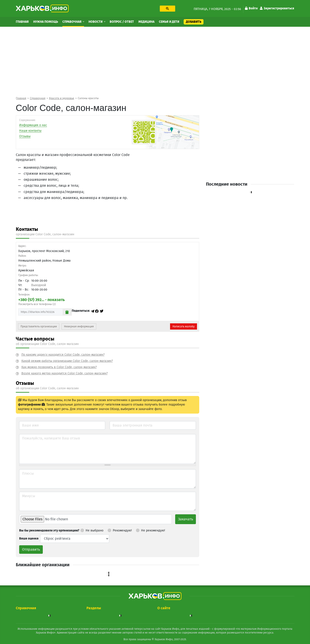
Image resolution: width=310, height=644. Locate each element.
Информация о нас (33, 125)
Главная (22, 22)
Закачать (186, 519)
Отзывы (25, 136)
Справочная (72, 22)
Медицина (146, 22)
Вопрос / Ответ (122, 22)
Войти (251, 8)
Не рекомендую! (150, 530)
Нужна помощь (46, 22)
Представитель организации (39, 326)
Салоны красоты (88, 98)
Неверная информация (79, 326)
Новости (96, 22)
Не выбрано (92, 530)
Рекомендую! (120, 530)
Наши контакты (30, 131)
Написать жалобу (184, 326)
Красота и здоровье (62, 98)
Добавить (194, 22)
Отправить (31, 550)
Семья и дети (169, 22)
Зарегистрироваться (277, 8)
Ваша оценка (29, 539)
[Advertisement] (155, 61)
